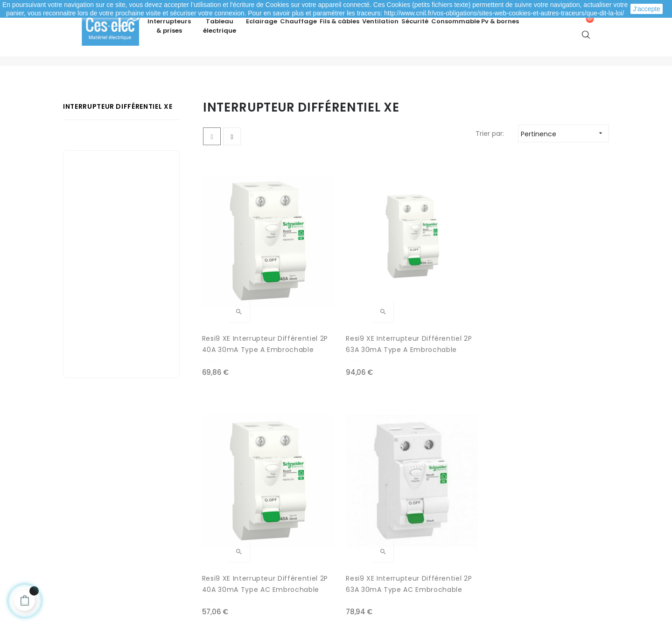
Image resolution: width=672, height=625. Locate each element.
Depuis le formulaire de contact (528, 531)
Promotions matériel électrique (394, 536)
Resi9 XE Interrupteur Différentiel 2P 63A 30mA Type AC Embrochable (562, 320)
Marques (357, 555)
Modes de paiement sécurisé (257, 499)
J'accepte (647, 9)
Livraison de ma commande (256, 517)
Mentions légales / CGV (248, 536)
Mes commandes (106, 499)
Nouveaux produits (373, 517)
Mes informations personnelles (127, 536)
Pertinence (565, 161)
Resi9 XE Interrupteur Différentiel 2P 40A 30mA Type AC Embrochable (458, 320)
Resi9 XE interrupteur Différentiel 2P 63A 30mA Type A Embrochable (352, 320)
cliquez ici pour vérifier (422, 571)
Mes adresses (99, 517)
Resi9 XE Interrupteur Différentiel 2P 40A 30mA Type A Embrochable (248, 320)
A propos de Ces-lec (509, 550)
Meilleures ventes (371, 499)
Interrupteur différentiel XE (118, 133)
